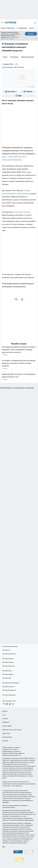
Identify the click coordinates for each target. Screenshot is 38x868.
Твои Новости (6, 650)
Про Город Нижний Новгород (11, 683)
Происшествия (28, 57)
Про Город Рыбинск (8, 674)
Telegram (5, 711)
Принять (31, 34)
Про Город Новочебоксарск (10, 646)
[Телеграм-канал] (28, 92)
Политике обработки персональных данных (10, 38)
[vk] (16, 299)
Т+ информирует (22, 28)
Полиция (14, 57)
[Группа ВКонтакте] (10, 92)
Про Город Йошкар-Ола (9, 654)
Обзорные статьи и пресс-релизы (12, 730)
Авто (5, 57)
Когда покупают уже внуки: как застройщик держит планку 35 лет (19, 377)
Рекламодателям (7, 737)
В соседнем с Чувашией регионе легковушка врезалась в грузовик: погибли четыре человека (19, 365)
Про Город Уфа (7, 678)
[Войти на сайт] (35, 23)
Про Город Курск (7, 671)
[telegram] (23, 299)
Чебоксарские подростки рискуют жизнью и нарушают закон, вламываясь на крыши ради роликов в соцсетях (19, 351)
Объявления (6, 722)
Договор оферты (7, 726)
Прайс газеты (6, 733)
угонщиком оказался (22, 212)
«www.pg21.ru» (16, 747)
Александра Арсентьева (13, 67)
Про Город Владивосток (9, 690)
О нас (4, 715)
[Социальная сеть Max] (19, 96)
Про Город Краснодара (9, 695)
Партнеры (5, 741)
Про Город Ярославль (9, 666)
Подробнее (6, 802)
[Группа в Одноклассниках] (7, 704)
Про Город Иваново (8, 662)
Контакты (5, 719)
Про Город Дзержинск (9, 686)
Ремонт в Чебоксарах (8, 28)
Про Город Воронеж (8, 659)
